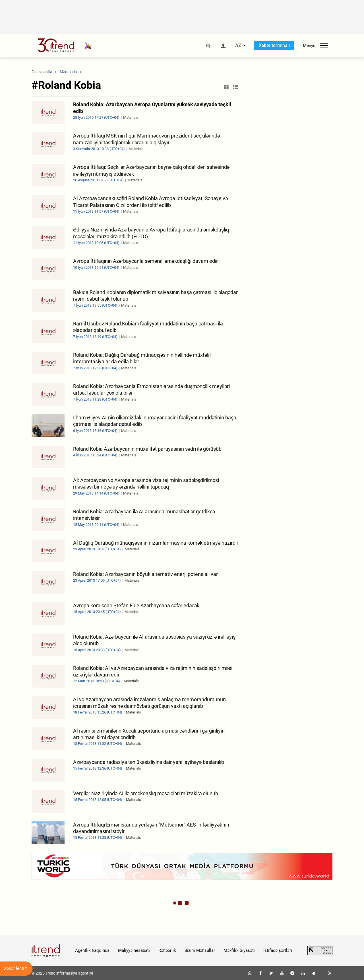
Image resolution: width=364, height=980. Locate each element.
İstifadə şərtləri (278, 950)
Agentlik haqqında (92, 950)
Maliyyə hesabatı (134, 950)
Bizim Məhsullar (200, 950)
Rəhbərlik (167, 950)
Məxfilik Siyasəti (239, 950)
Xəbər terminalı (274, 45)
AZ (238, 46)
